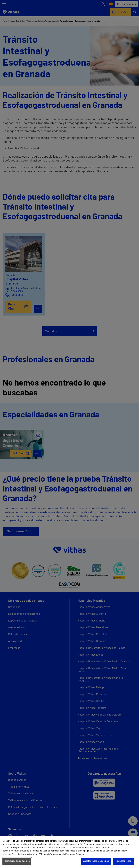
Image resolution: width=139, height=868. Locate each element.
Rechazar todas (123, 861)
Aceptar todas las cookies (96, 861)
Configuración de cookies (17, 861)
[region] (69, 852)
